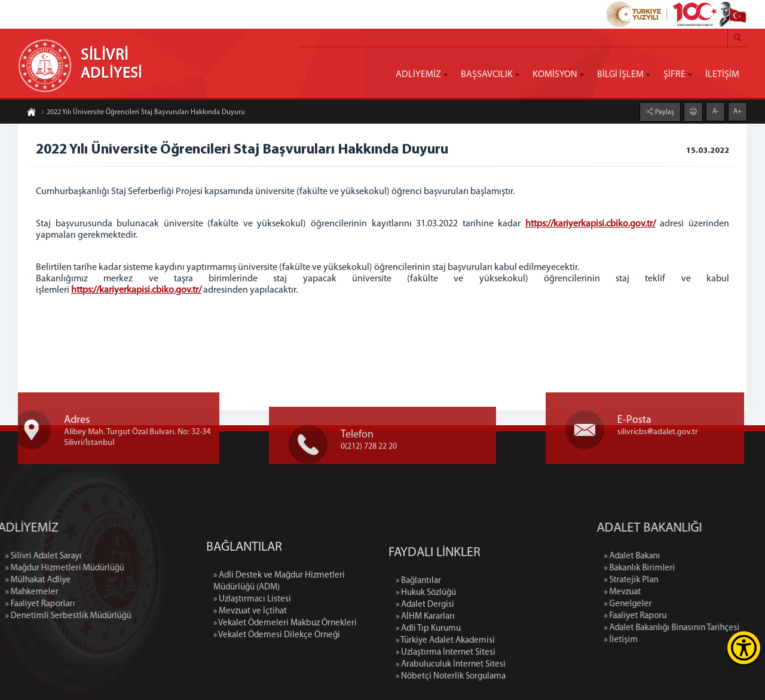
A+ (738, 110)
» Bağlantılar (418, 646)
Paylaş (664, 110)
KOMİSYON (555, 75)
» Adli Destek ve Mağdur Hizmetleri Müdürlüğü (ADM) (279, 632)
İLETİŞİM (722, 75)
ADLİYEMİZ (418, 75)
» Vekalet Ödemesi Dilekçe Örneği (277, 686)
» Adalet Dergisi (425, 670)
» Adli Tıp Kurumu (428, 694)
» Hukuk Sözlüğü (426, 658)
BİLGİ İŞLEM (620, 75)
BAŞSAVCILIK (487, 75)
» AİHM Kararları (425, 682)
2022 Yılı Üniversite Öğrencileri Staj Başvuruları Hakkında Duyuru (143, 114)
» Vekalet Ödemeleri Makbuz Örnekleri (285, 674)
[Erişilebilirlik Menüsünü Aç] (744, 648)
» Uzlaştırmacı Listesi (252, 650)
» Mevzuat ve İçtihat (250, 662)
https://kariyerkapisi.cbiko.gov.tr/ (590, 224)
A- (716, 110)
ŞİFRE (674, 75)
